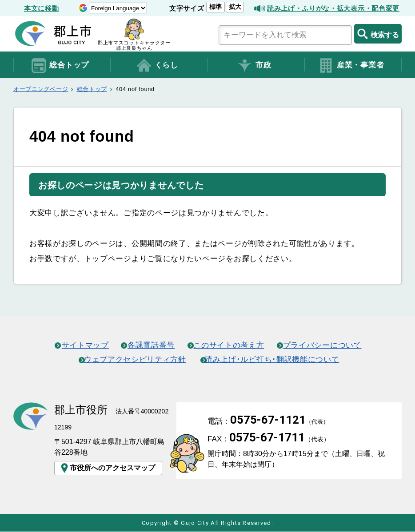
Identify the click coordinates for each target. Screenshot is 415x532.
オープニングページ (41, 89)
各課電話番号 (151, 345)
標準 (215, 7)
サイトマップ (85, 345)
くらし (157, 66)
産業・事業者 (351, 66)
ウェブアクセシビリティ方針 (135, 359)
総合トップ (60, 66)
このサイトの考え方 (229, 345)
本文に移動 (41, 8)
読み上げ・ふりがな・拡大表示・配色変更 (333, 8)
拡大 (235, 7)
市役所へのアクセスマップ (107, 468)
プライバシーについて (323, 345)
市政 (254, 66)
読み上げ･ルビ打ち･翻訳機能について (272, 359)
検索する (378, 34)
